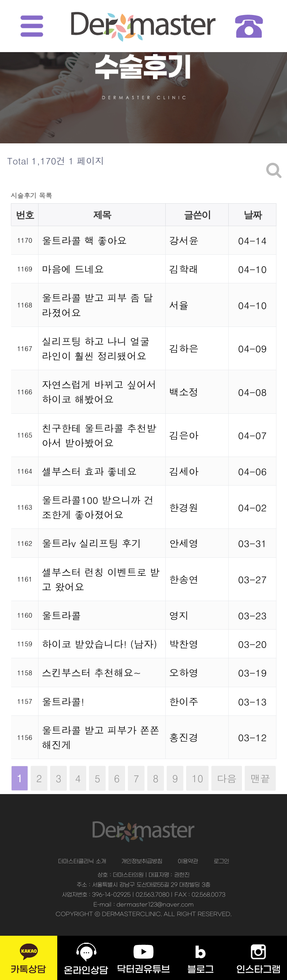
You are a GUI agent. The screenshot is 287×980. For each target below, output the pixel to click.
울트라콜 (62, 615)
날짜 (253, 215)
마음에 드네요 (73, 269)
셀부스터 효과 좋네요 (89, 471)
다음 (227, 778)
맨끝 (260, 778)
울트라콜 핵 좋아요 (85, 240)
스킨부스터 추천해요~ (92, 672)
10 (195, 776)
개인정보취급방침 (142, 862)
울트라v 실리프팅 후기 (92, 543)
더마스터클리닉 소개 (82, 862)
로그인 (221, 862)
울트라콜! (63, 701)
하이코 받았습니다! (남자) (100, 644)
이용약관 (188, 862)
